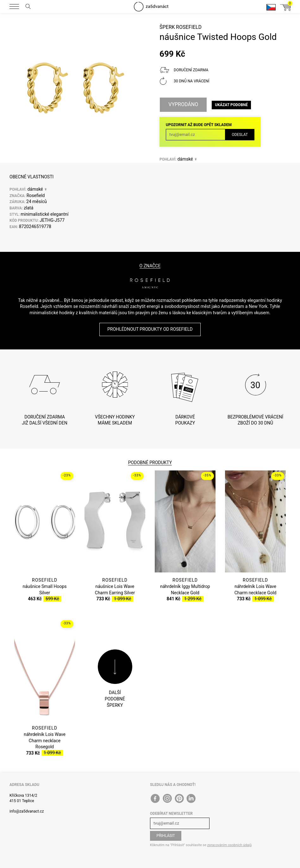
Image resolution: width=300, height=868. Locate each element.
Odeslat (240, 135)
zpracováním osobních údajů (229, 845)
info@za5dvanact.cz (27, 811)
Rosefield (189, 27)
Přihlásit (166, 836)
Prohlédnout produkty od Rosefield (150, 329)
